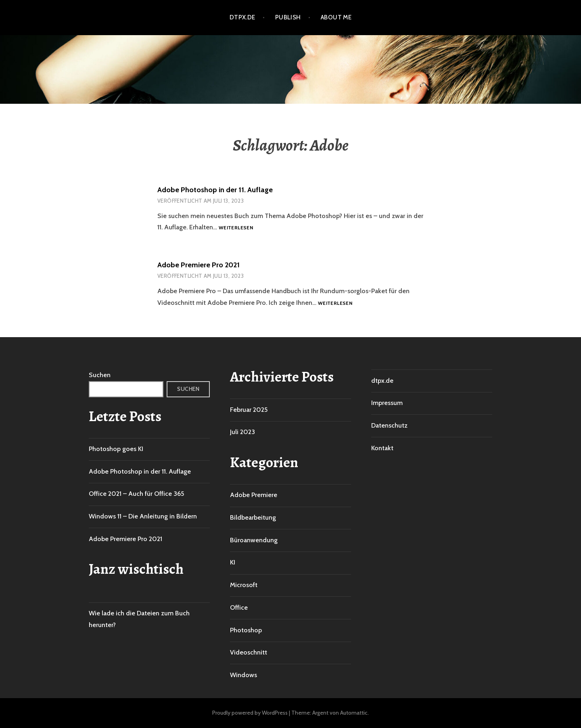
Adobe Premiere (254, 495)
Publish (288, 17)
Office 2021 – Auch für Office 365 (136, 494)
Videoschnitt (249, 652)
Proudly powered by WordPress (250, 713)
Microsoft (244, 585)
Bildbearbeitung (253, 517)
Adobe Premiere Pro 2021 (199, 265)
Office (239, 607)
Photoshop (246, 630)
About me (336, 17)
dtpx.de (242, 17)
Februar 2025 (249, 410)
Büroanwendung (254, 540)
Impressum (387, 403)
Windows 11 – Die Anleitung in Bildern (143, 516)
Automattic (354, 713)
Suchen (100, 375)
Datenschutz (389, 425)
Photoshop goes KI (116, 449)
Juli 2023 (242, 432)
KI (233, 562)
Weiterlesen (236, 228)
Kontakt (382, 448)
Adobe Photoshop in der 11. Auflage (215, 190)
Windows (243, 675)
